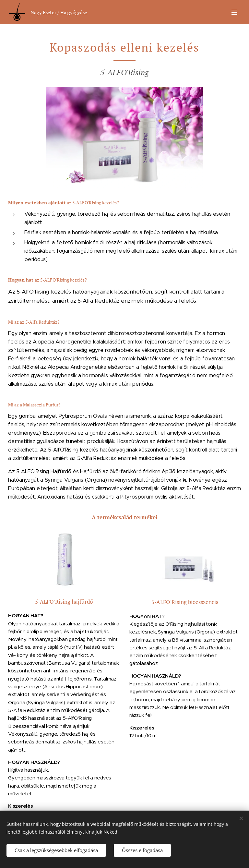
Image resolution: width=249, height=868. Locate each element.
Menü (234, 12)
